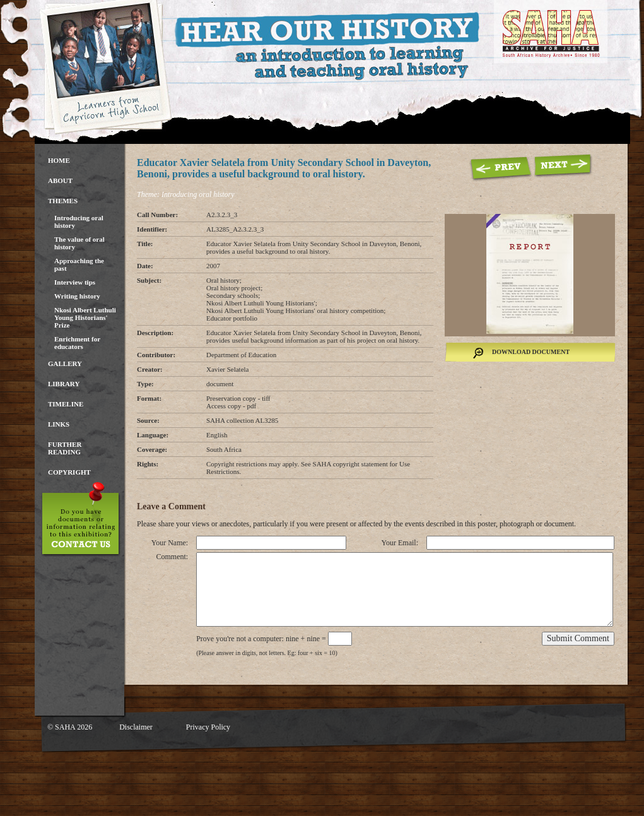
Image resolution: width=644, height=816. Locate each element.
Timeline (66, 404)
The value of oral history (79, 243)
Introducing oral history (79, 222)
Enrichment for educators (77, 343)
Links (59, 424)
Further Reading (65, 448)
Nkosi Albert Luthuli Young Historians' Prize (85, 317)
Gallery (65, 364)
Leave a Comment (171, 506)
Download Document (531, 352)
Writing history (77, 296)
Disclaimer (136, 727)
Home (59, 160)
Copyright (69, 472)
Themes (63, 201)
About (60, 180)
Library (64, 384)
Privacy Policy (208, 727)
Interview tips (75, 282)
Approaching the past (79, 264)
